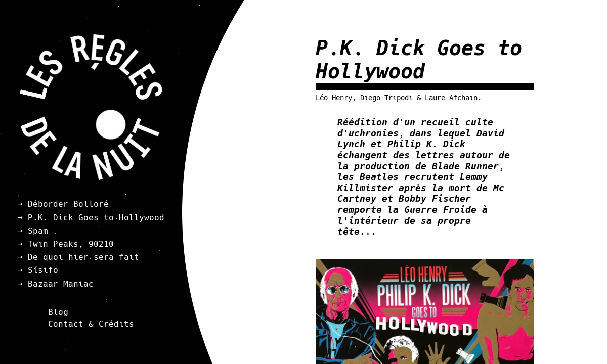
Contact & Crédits (91, 324)
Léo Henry (334, 98)
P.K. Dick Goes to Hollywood (96, 218)
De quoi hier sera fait (83, 257)
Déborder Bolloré (68, 204)
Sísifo (43, 270)
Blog (58, 312)
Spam (38, 231)
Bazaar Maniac (61, 284)
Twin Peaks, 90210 (71, 244)
